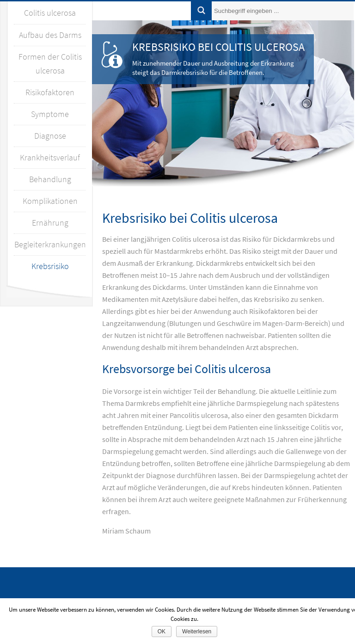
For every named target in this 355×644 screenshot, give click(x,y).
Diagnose (50, 136)
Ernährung (50, 223)
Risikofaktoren (50, 92)
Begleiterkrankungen (50, 244)
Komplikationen (50, 201)
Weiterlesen (197, 632)
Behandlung (50, 179)
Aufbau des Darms (50, 35)
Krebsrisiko (50, 266)
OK (162, 632)
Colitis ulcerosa (50, 13)
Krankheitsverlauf (50, 157)
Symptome (50, 114)
